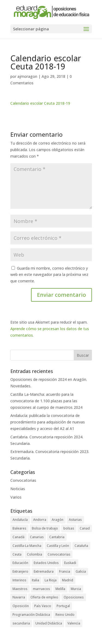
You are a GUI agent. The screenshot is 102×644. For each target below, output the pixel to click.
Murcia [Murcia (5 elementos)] (76, 589)
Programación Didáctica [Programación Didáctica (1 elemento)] (31, 615)
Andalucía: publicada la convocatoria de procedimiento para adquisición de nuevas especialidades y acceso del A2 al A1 (48, 422)
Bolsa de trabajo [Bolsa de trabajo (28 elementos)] (45, 528)
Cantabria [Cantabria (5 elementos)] (57, 537)
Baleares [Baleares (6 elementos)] (19, 528)
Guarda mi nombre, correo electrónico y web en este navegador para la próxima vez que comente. (49, 275)
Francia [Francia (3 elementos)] (65, 571)
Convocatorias (23, 480)
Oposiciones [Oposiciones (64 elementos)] (74, 597)
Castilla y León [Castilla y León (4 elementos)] (58, 546)
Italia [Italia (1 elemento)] (35, 580)
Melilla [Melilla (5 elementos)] (60, 589)
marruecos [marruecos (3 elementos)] (41, 589)
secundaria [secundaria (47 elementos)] (21, 623)
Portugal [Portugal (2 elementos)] (63, 606)
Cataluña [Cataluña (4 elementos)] (81, 546)
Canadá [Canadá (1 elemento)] (18, 537)
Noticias (18, 489)
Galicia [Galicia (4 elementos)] (81, 571)
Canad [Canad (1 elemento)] (85, 528)
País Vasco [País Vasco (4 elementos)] (43, 606)
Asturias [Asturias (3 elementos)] (75, 520)
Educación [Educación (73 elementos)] (20, 563)
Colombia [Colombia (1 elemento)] (35, 554)
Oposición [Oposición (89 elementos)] (21, 606)
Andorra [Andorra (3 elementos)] (40, 520)
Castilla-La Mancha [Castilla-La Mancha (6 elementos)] (27, 546)
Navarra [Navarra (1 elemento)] (19, 597)
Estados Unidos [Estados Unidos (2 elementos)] (46, 563)
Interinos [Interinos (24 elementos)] (19, 580)
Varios (16, 497)
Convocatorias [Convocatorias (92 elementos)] (59, 554)
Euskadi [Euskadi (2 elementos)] (70, 563)
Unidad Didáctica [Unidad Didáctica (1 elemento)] (49, 623)
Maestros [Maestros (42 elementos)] (20, 589)
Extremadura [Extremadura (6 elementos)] (44, 571)
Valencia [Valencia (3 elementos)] (74, 623)
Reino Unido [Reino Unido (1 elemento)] (65, 615)
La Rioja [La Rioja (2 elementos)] (51, 580)
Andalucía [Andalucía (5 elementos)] (20, 520)
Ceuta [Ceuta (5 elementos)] (17, 554)
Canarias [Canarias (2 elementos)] (37, 537)
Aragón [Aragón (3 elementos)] (58, 520)
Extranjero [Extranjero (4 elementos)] (20, 571)
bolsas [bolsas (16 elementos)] (69, 528)
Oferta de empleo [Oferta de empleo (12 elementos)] (44, 597)
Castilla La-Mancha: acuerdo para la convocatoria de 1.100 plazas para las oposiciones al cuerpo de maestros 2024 (46, 401)
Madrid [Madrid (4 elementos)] (68, 580)
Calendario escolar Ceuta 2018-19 (40, 103)
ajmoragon (27, 76)
